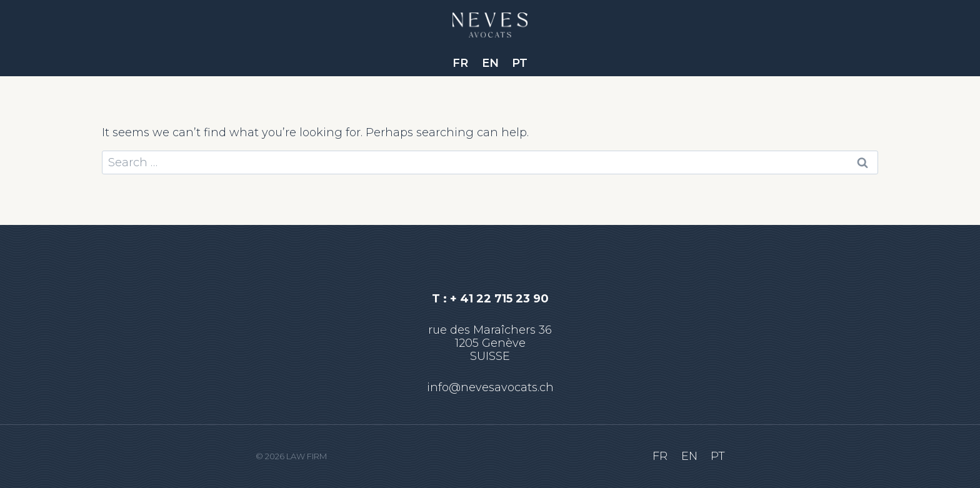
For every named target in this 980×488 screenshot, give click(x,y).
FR (460, 63)
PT (520, 63)
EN (490, 63)
